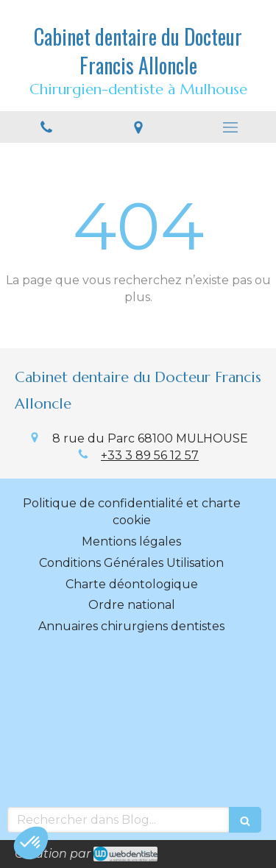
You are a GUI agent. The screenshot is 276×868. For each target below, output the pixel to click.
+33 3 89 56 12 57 (150, 455)
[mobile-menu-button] (230, 127)
